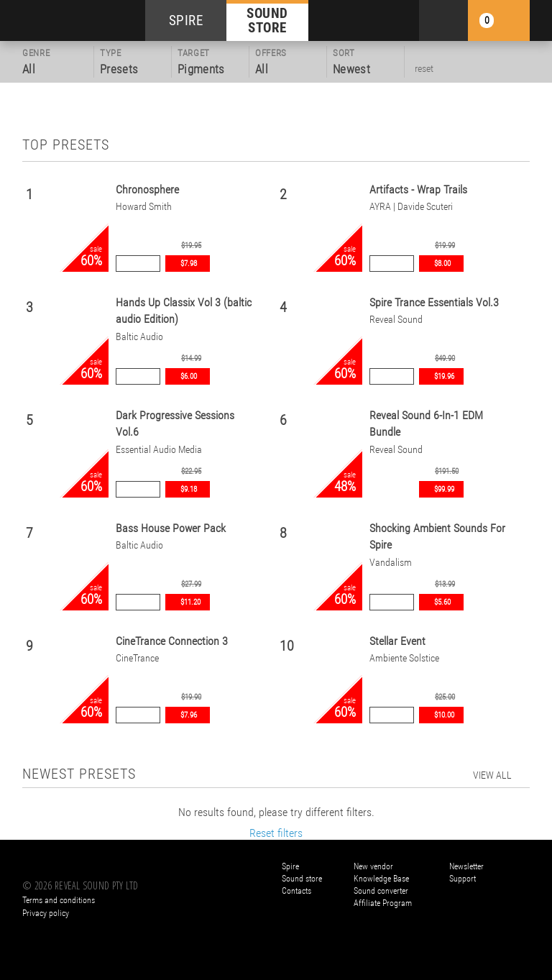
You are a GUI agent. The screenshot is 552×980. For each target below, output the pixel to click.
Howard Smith (144, 207)
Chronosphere (147, 189)
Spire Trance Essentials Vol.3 (434, 302)
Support (463, 879)
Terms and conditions (59, 900)
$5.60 (442, 602)
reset (424, 68)
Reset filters (276, 833)
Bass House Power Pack (171, 528)
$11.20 (190, 602)
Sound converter (381, 891)
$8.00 (442, 264)
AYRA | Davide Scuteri (411, 207)
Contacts (296, 891)
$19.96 (444, 376)
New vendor (373, 866)
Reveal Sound (396, 320)
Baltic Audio (139, 337)
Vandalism (391, 563)
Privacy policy (46, 913)
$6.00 (189, 376)
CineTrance (137, 658)
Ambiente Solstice (404, 658)
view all (492, 775)
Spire (290, 866)
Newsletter (466, 866)
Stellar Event (397, 641)
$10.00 (444, 715)
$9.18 (189, 489)
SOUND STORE (267, 20)
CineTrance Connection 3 (172, 641)
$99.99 (444, 489)
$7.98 (189, 264)
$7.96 (189, 715)
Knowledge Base (381, 879)
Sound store (302, 879)
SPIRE (186, 20)
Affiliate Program (383, 903)
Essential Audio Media (159, 450)
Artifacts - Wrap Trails (418, 189)
